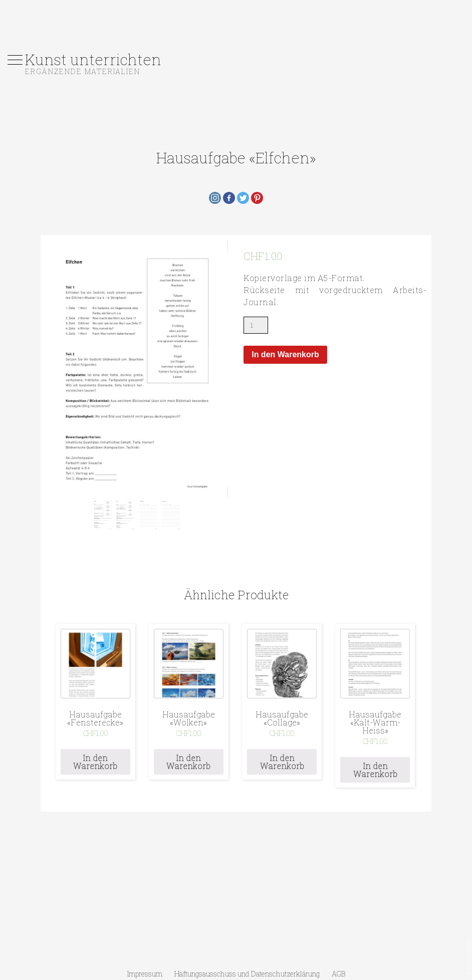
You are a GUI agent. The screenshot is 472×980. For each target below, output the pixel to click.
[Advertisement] (236, 23)
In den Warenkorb (285, 354)
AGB (338, 974)
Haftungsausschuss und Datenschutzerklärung (247, 974)
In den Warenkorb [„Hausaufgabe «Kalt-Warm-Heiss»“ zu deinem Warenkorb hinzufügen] (375, 770)
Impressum (145, 974)
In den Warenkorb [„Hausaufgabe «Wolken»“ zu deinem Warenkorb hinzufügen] (188, 762)
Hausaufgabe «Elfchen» (236, 158)
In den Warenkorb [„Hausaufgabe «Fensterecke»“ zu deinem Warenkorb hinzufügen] (95, 762)
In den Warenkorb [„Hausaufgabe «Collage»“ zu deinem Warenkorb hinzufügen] (282, 762)
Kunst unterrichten (93, 59)
